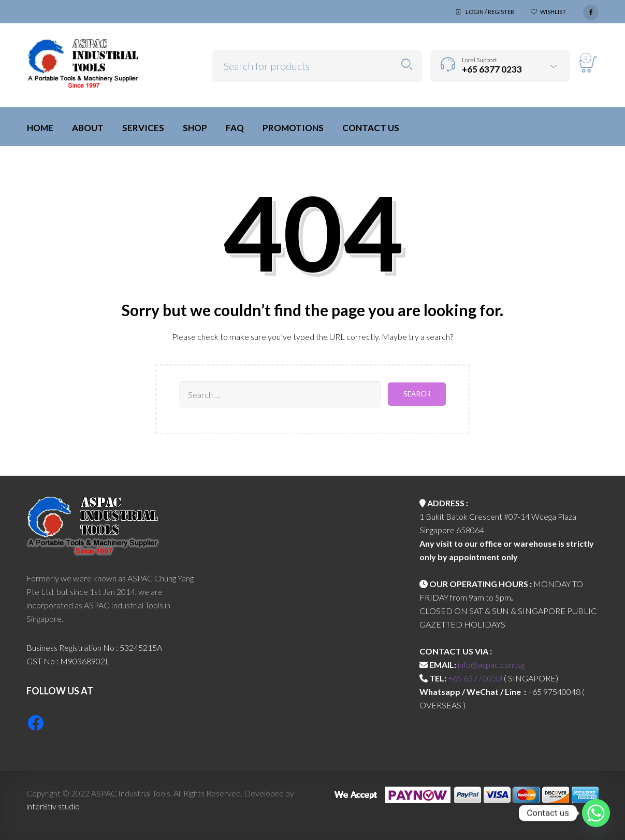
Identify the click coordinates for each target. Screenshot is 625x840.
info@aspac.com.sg (491, 665)
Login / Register (490, 12)
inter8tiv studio (53, 806)
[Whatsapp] (596, 813)
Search (407, 65)
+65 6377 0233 (475, 678)
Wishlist (553, 12)
